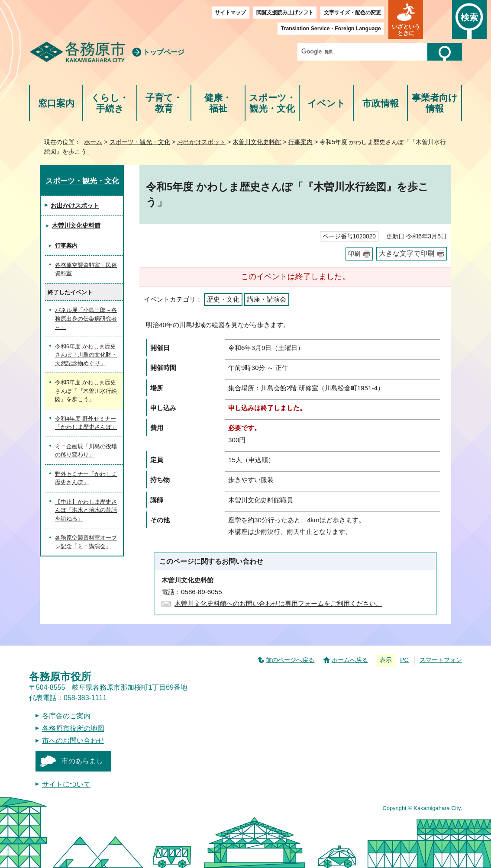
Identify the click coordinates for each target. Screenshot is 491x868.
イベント (326, 103)
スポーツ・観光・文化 (272, 103)
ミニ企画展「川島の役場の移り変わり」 (86, 451)
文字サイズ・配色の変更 (352, 13)
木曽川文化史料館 (257, 142)
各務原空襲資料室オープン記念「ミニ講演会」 (86, 542)
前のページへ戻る (290, 660)
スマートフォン (441, 660)
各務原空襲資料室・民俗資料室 (86, 269)
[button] (406, 19)
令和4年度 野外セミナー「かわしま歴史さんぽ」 (86, 423)
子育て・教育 (164, 103)
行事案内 (300, 142)
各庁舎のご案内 (66, 716)
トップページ (164, 52)
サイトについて (66, 784)
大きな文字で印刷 (407, 253)
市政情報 (381, 103)
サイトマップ (230, 13)
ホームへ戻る (350, 660)
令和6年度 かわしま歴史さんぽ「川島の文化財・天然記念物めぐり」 (86, 355)
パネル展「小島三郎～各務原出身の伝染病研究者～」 (86, 318)
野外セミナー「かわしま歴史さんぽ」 (86, 478)
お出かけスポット (201, 142)
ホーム (93, 142)
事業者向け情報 (435, 103)
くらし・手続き (110, 103)
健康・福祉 (218, 103)
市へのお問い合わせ (73, 741)
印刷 (354, 254)
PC (404, 660)
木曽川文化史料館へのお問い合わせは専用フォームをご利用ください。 (278, 603)
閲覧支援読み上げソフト (285, 13)
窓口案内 (56, 103)
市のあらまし (82, 761)
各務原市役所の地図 (73, 728)
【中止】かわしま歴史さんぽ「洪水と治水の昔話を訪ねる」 (86, 510)
